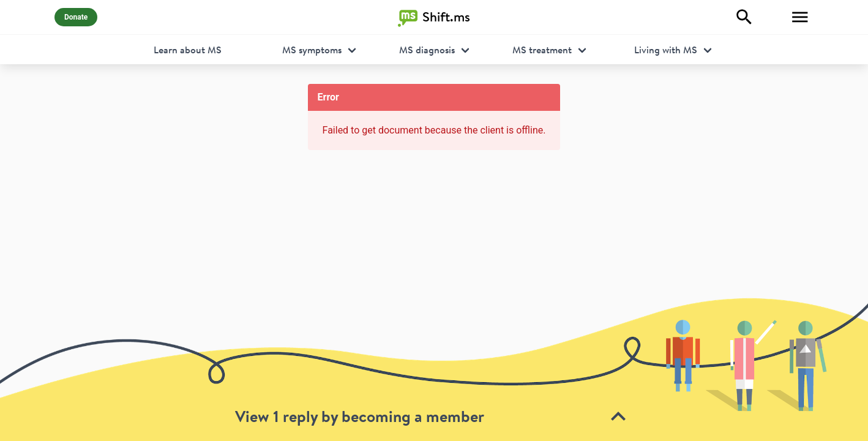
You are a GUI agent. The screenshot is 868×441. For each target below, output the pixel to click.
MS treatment (542, 50)
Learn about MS (188, 50)
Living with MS (666, 50)
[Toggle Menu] (800, 17)
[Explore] (744, 17)
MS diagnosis (427, 50)
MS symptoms (312, 50)
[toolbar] (434, 369)
